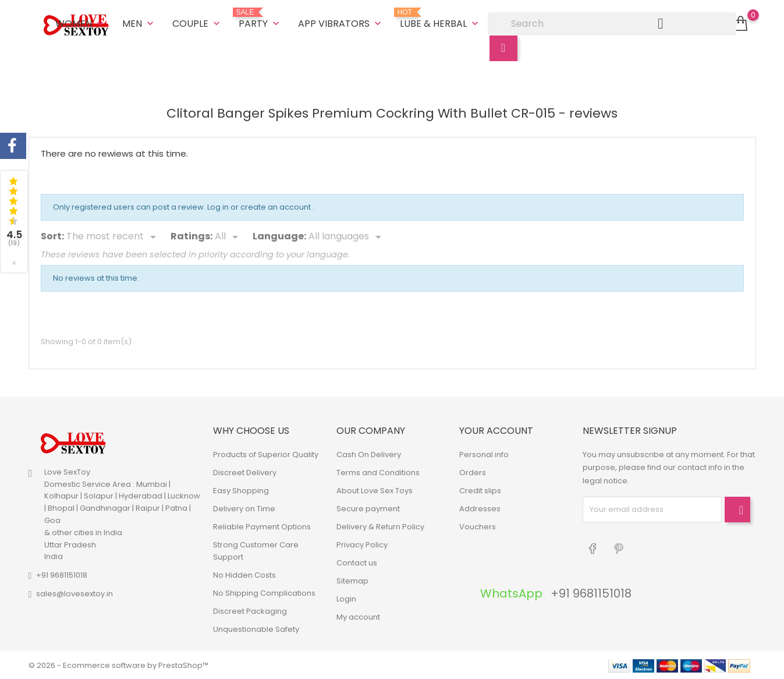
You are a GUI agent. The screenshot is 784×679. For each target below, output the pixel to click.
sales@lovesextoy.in (75, 593)
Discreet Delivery (245, 471)
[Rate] (228, 236)
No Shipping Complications (264, 592)
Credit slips (480, 489)
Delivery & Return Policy (380, 526)
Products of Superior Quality (266, 453)
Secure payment (368, 508)
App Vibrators (341, 23)
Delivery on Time (244, 508)
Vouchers (478, 526)
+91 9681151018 (62, 574)
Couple (197, 23)
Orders (473, 471)
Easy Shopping (241, 489)
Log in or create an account (260, 206)
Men (139, 23)
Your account (496, 429)
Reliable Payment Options (262, 526)
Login (346, 598)
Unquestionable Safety (256, 628)
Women (81, 23)
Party (260, 19)
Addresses (480, 508)
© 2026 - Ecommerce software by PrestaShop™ (118, 664)
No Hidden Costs (244, 574)
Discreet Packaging (250, 610)
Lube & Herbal (440, 19)
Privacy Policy (362, 544)
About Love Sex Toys (375, 489)
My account (358, 616)
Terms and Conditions (378, 471)
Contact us (357, 562)
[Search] (612, 23)
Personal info (484, 453)
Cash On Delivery (369, 453)
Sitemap (352, 580)
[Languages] (347, 236)
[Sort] (113, 236)
